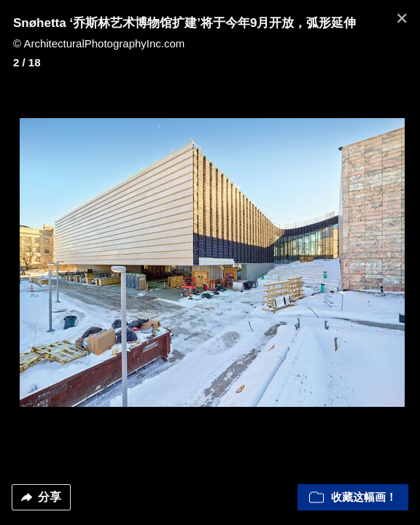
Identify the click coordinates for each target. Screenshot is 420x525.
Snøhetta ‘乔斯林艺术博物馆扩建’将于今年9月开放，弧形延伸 (184, 23)
